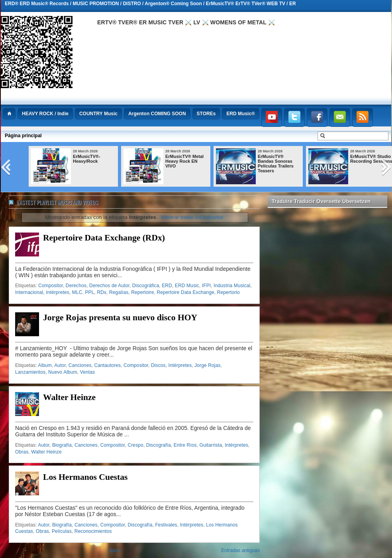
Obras (22, 452)
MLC (77, 292)
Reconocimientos (93, 531)
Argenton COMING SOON (157, 114)
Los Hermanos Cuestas (85, 477)
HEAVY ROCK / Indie (45, 114)
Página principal (23, 136)
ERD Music (187, 286)
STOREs (206, 114)
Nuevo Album (63, 372)
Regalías (119, 292)
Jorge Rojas (207, 365)
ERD (167, 286)
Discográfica (146, 286)
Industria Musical (232, 286)
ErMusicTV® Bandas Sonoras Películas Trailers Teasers (276, 164)
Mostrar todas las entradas (192, 217)
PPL (89, 292)
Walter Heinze (69, 397)
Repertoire (142, 292)
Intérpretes (58, 292)
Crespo (135, 445)
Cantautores (107, 365)
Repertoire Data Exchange (185, 292)
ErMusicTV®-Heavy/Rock (87, 159)
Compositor (51, 286)
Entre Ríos (185, 445)
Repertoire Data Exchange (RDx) (104, 238)
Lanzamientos (30, 372)
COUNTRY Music (98, 114)
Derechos (76, 286)
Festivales (166, 525)
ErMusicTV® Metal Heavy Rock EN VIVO (184, 161)
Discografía (159, 445)
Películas (62, 531)
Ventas (87, 372)
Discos (158, 365)
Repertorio (228, 292)
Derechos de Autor (109, 286)
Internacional (29, 292)
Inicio (115, 550)
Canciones (80, 365)
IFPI (206, 286)
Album (45, 365)
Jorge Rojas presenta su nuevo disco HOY (120, 317)
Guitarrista (211, 445)
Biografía (62, 445)
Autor (60, 365)
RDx (102, 292)
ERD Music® (241, 114)
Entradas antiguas (240, 550)
